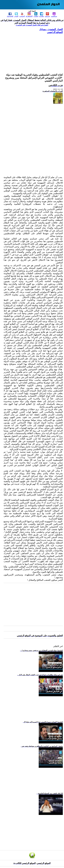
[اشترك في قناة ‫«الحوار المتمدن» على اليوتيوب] (32, 25)
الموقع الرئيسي (55, 32)
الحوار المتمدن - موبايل (51, 29)
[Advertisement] (33, 51)
